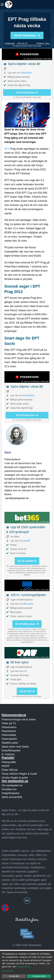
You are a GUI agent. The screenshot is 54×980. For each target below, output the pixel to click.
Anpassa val (7, 971)
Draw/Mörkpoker (11, 751)
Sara (47, 43)
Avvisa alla (14, 976)
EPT (7, 149)
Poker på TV (9, 723)
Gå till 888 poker (27, 624)
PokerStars (26, 73)
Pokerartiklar (9, 735)
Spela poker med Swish (15, 747)
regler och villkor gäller (23, 629)
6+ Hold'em (8, 754)
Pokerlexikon (9, 727)
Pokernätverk (9, 739)
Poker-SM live (10, 770)
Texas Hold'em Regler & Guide (19, 774)
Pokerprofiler (9, 762)
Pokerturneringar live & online (19, 719)
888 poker (28, 604)
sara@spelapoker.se (17, 498)
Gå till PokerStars (27, 35)
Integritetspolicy (11, 793)
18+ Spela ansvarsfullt (20, 46)
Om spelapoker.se (12, 785)
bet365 (27, 541)
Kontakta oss (9, 789)
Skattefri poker (10, 743)
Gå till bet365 (27, 561)
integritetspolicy (23, 967)
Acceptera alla (39, 976)
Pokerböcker (9, 731)
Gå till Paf (27, 691)
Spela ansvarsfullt (12, 797)
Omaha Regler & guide (15, 778)
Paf (25, 671)
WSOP (6, 766)
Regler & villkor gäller (35, 46)
